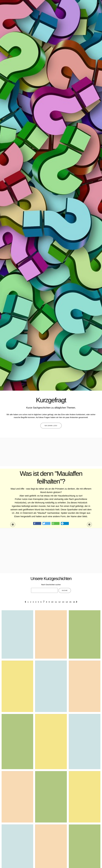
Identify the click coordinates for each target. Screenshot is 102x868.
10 (52, 602)
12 (60, 602)
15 (70, 602)
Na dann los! (51, 426)
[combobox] (44, 590)
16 (74, 602)
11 (56, 602)
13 (63, 602)
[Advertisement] (51, 452)
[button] (37, 523)
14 (67, 602)
